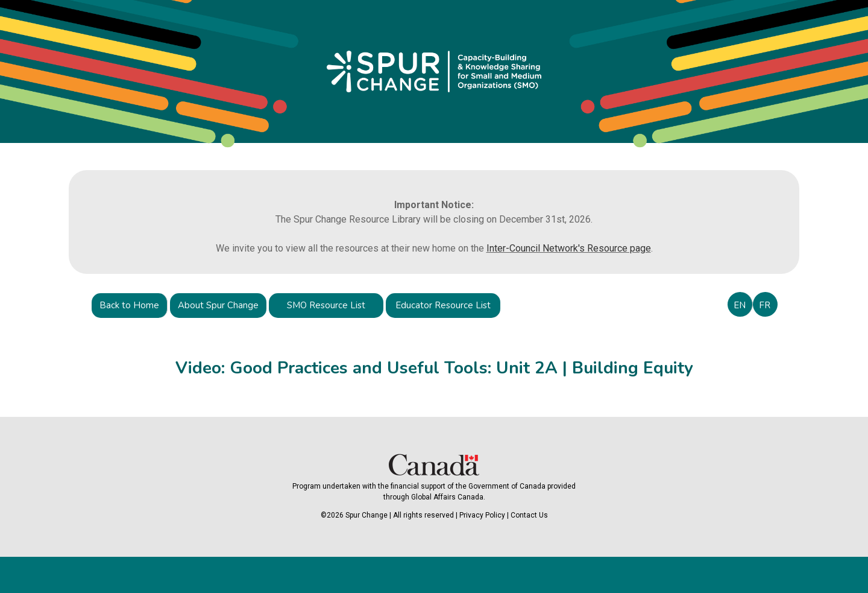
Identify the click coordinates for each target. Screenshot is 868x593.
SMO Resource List (326, 305)
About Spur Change (218, 305)
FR (765, 305)
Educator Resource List (443, 305)
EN (740, 305)
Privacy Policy (482, 515)
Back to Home (129, 305)
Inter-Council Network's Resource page (569, 248)
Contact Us (529, 515)
